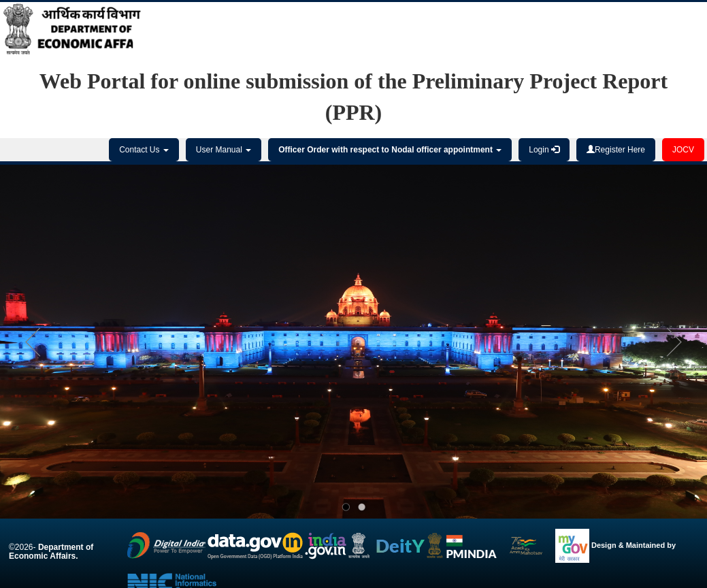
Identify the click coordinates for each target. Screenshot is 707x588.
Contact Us (144, 150)
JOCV (683, 150)
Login (544, 150)
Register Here (616, 150)
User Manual (224, 150)
